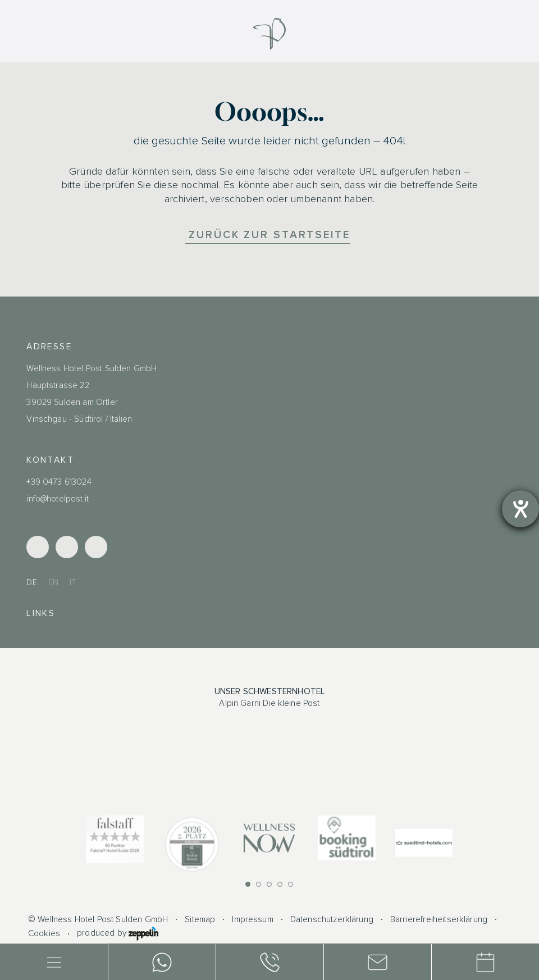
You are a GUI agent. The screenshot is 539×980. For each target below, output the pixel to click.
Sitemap (200, 920)
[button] (248, 884)
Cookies (44, 934)
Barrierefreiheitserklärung (439, 920)
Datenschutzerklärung (332, 920)
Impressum (252, 920)
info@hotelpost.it (58, 499)
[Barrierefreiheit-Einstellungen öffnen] (520, 509)
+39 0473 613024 (59, 482)
